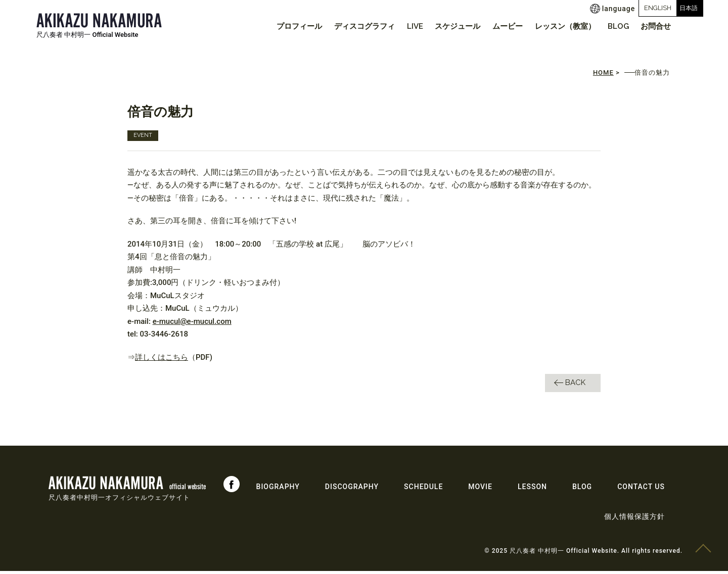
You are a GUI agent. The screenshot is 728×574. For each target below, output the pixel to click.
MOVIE (480, 490)
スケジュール (446, 26)
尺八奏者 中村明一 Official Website (87, 35)
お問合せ (655, 26)
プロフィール (280, 26)
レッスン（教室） (559, 26)
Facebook (232, 487)
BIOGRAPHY (278, 490)
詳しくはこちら (162, 360)
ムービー (498, 26)
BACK (575, 386)
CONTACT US (641, 490)
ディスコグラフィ (348, 26)
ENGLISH (622, 8)
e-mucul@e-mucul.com (192, 324)
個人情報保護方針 (634, 519)
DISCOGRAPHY (352, 490)
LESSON (532, 490)
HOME (603, 76)
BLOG (614, 26)
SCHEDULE (423, 490)
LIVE (401, 26)
